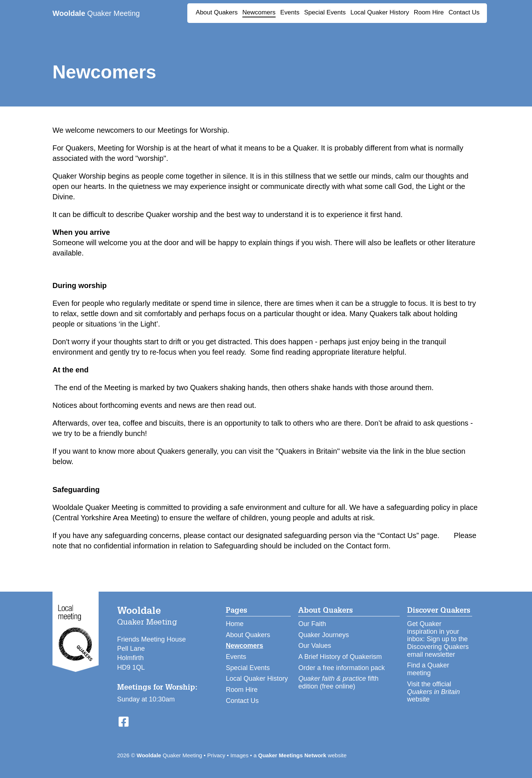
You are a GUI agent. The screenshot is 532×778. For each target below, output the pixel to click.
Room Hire (429, 12)
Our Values (315, 646)
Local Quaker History (380, 12)
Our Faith (312, 624)
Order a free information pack (341, 668)
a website (300, 755)
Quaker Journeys (323, 635)
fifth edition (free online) (338, 682)
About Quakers (217, 12)
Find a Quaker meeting (428, 669)
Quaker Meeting (96, 13)
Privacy (216, 755)
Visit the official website (434, 692)
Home (235, 624)
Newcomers (259, 12)
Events (290, 12)
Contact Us (464, 12)
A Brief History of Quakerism (340, 657)
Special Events (325, 12)
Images (239, 755)
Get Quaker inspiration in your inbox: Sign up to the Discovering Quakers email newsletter (438, 639)
